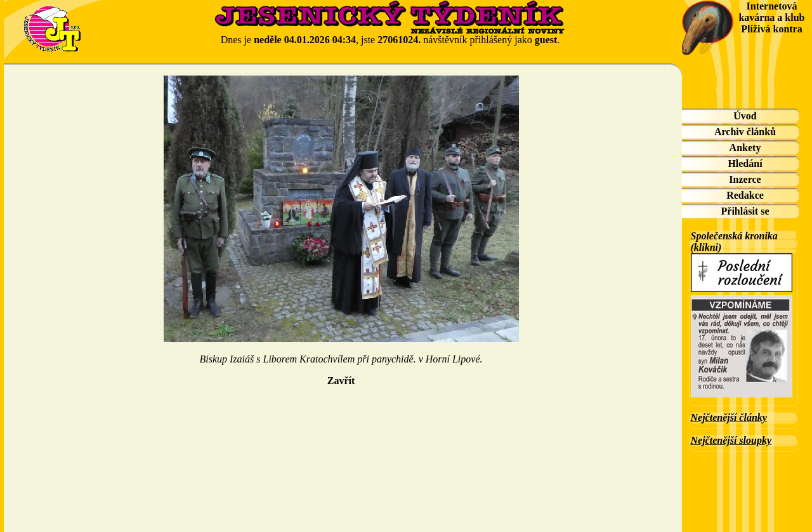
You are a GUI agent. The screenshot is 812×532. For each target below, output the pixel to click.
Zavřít (341, 381)
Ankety (745, 148)
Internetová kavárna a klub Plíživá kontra (771, 17)
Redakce (745, 195)
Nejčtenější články (729, 417)
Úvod (745, 116)
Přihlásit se (745, 211)
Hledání (745, 163)
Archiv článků (745, 132)
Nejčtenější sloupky (731, 440)
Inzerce (745, 179)
